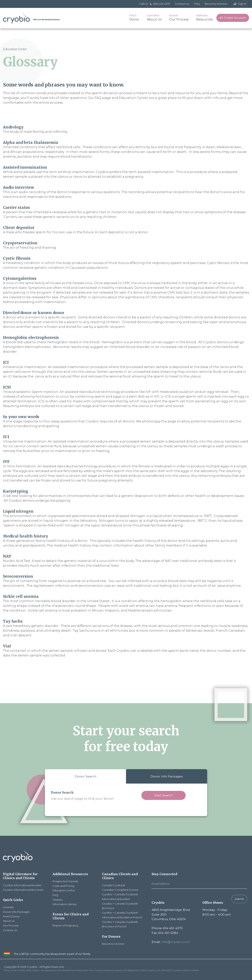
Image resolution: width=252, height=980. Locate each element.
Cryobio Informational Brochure (23, 890)
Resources (204, 18)
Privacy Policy (25, 970)
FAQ (197, 4)
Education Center (64, 890)
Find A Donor (11, 916)
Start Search (164, 795)
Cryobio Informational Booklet (22, 885)
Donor (134, 18)
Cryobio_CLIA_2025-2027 (159, 970)
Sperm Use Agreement (45, 970)
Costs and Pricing (63, 886)
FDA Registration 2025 (134, 970)
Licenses (8, 907)
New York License (93, 970)
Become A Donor (216, 4)
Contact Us (182, 4)
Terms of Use (10, 970)
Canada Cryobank (113, 885)
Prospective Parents (65, 881)
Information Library (65, 904)
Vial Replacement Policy (70, 970)
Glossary (58, 900)
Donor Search (86, 776)
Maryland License (113, 970)
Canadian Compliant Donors (120, 890)
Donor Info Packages (167, 776)
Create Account (232, 18)
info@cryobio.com (176, 942)
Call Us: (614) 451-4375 (155, 4)
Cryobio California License (186, 970)
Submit (239, 899)
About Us (154, 18)
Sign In (239, 4)
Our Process (179, 18)
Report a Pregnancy (65, 925)
